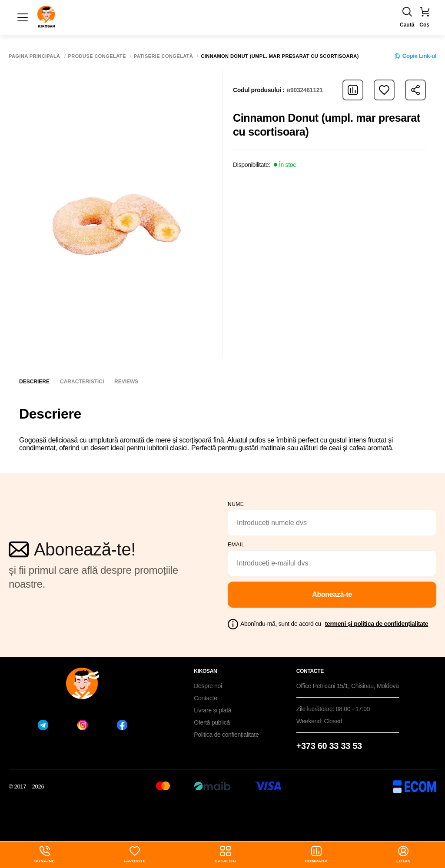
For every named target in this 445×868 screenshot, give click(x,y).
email (236, 545)
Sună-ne (45, 855)
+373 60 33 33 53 (329, 746)
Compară (316, 855)
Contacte (205, 698)
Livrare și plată (213, 710)
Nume (236, 504)
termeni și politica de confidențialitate (377, 624)
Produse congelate (97, 56)
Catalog (225, 855)
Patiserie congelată (164, 56)
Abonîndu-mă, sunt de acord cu (334, 624)
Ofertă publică (212, 722)
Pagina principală (35, 56)
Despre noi (208, 686)
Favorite (135, 855)
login (404, 855)
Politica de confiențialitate (226, 735)
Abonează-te (332, 594)
